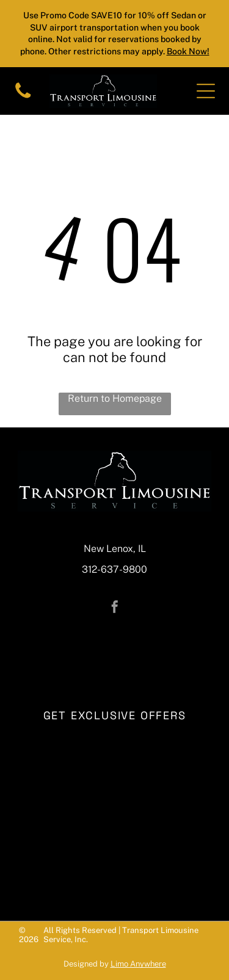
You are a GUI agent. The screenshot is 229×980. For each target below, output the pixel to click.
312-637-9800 (114, 569)
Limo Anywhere (138, 964)
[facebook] (115, 608)
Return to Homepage (115, 398)
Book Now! (188, 51)
